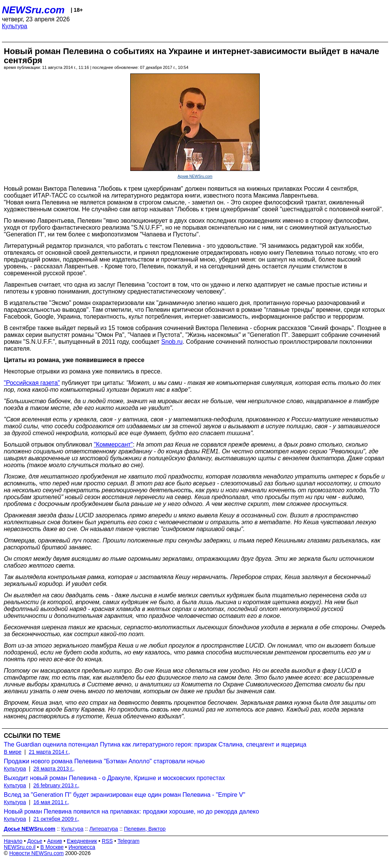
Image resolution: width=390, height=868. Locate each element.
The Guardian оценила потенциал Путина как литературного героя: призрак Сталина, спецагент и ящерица (155, 744)
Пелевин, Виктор (145, 829)
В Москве (52, 847)
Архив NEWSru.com (195, 176)
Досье (35, 841)
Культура (15, 26)
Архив (55, 841)
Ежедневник (82, 841)
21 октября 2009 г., (56, 819)
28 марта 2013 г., (54, 769)
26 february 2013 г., (56, 785)
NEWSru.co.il (20, 847)
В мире (13, 752)
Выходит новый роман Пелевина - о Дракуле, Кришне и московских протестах (114, 778)
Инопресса (82, 847)
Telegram (129, 841)
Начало (13, 841)
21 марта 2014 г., (49, 752)
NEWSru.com (33, 10)
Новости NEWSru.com (36, 853)
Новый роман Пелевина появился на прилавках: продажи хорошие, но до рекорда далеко (131, 811)
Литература (104, 829)
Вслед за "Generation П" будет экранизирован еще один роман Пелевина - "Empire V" (125, 795)
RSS (107, 841)
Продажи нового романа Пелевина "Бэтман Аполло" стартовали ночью (104, 761)
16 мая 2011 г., (51, 802)
